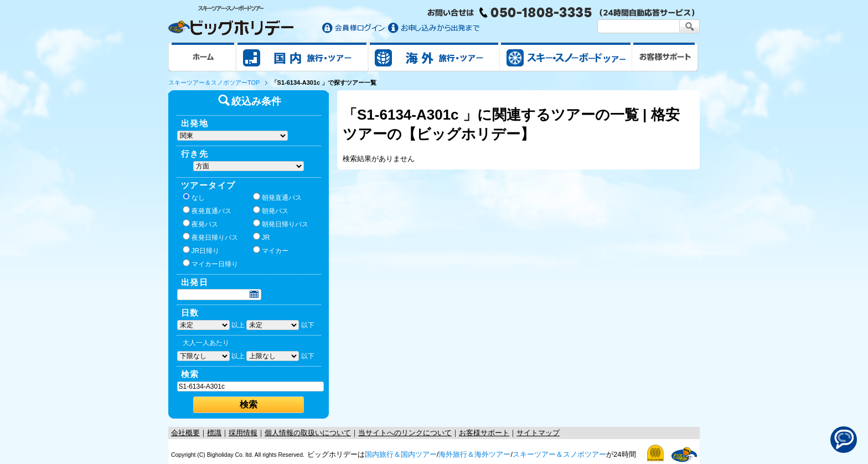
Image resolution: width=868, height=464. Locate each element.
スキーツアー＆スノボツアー (559, 454)
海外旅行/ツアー (434, 56)
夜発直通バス (207, 210)
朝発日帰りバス (281, 224)
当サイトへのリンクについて (405, 433)
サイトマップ (538, 433)
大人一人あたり (206, 343)
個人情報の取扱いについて (308, 433)
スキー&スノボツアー (566, 56)
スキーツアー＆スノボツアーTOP (214, 83)
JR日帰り (201, 250)
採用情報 (243, 433)
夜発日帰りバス (210, 237)
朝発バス (271, 210)
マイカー (271, 250)
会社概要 (185, 433)
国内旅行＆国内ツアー (401, 454)
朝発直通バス (277, 197)
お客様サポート (665, 56)
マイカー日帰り (210, 264)
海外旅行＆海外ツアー (474, 454)
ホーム (202, 56)
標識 (214, 433)
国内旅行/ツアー (302, 56)
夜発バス (200, 224)
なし (194, 197)
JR (262, 237)
